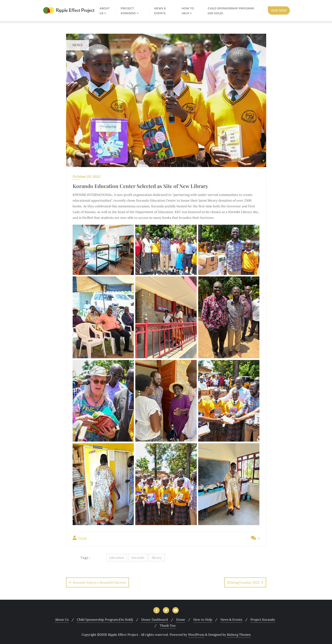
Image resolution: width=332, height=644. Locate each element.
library (157, 558)
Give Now (279, 10)
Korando (138, 558)
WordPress (196, 635)
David (80, 538)
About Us (62, 620)
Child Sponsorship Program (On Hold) (105, 620)
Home (181, 620)
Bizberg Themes (239, 635)
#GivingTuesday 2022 (243, 582)
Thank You (168, 625)
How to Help (203, 620)
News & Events (231, 620)
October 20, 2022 (86, 176)
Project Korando (263, 620)
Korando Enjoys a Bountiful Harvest (99, 582)
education (117, 558)
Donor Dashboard (155, 620)
